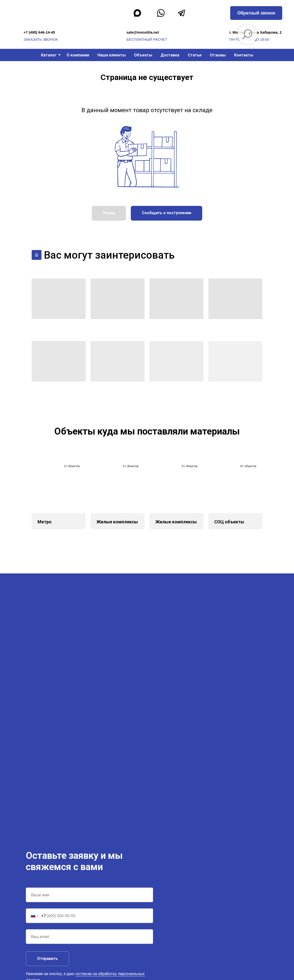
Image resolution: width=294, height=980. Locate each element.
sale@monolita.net (143, 32)
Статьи (195, 55)
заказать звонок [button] (41, 39)
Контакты (244, 55)
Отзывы (218, 55)
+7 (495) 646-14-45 (39, 32)
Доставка (170, 55)
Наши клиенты (112, 55)
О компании (78, 55)
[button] (256, 13)
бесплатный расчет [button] (147, 39)
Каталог (49, 55)
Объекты (143, 55)
